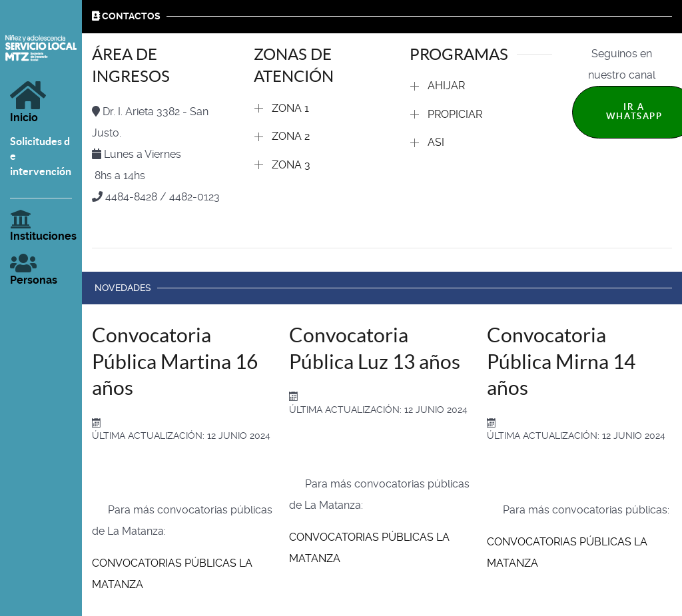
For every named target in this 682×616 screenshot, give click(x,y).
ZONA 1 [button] (290, 108)
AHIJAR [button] (446, 86)
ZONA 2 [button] (291, 136)
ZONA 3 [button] (291, 165)
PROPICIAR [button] (455, 114)
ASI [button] (436, 142)
